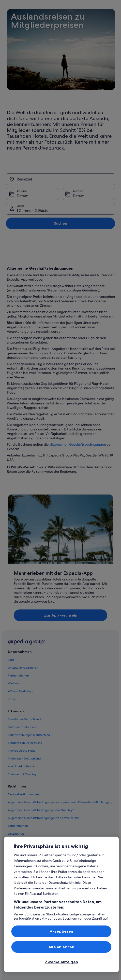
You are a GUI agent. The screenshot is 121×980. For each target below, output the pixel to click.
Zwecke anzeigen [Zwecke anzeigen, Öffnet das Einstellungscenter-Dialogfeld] (61, 962)
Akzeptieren (61, 931)
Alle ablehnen (61, 947)
